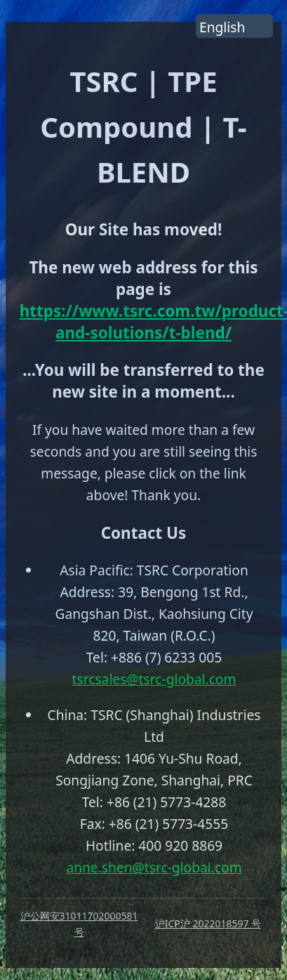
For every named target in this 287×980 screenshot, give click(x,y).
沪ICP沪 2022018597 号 (208, 923)
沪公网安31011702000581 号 (79, 923)
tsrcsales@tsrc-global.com (154, 679)
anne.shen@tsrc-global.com (154, 867)
